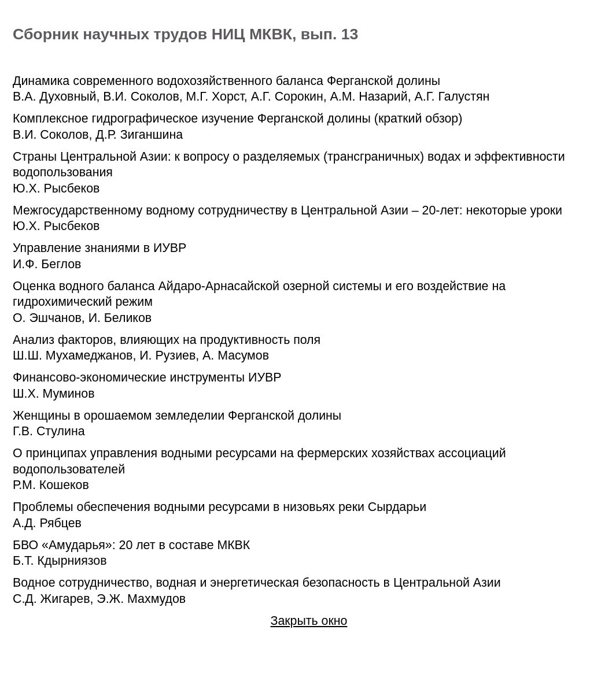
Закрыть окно (309, 621)
